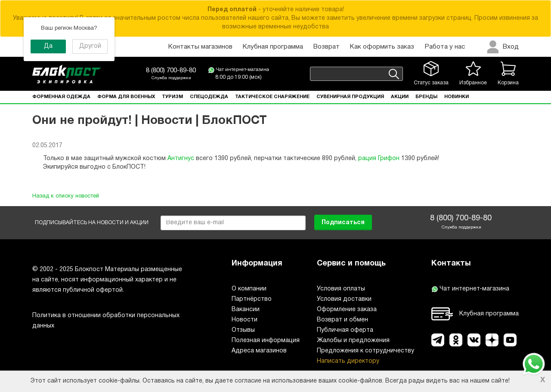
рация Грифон (379, 159)
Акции (400, 97)
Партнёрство (252, 299)
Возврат (327, 47)
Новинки (457, 97)
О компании (249, 289)
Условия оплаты (341, 289)
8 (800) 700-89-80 (171, 71)
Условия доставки (344, 299)
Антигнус (181, 159)
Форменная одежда (61, 97)
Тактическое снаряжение (272, 97)
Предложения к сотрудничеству (365, 351)
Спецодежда (209, 97)
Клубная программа (273, 47)
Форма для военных (126, 97)
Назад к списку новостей (66, 196)
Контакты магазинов (200, 47)
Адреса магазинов (259, 351)
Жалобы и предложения (353, 341)
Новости (245, 320)
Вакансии (246, 310)
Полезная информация (266, 341)
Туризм (172, 97)
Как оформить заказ (382, 47)
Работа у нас (445, 47)
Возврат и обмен (342, 320)
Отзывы (243, 330)
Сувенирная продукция (350, 97)
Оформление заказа (347, 310)
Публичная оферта (345, 330)
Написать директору (348, 361)
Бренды (426, 97)
